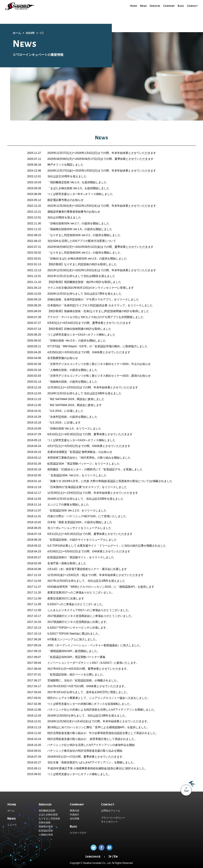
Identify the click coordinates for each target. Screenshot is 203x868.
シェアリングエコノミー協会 (107, 698)
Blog (180, 6)
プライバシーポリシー (113, 818)
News (142, 6)
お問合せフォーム (111, 811)
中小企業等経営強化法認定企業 (108, 733)
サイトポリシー (109, 822)
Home (131, 6)
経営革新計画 (98, 739)
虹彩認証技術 (46, 831)
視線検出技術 (46, 827)
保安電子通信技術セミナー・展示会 (88, 569)
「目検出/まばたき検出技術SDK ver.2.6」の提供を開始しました (87, 258)
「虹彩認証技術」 (58, 540)
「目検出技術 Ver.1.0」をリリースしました (74, 428)
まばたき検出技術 (48, 815)
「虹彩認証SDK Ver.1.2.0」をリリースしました (77, 510)
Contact (192, 6)
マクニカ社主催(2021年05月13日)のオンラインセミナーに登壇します (91, 288)
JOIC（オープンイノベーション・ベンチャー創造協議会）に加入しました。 (95, 645)
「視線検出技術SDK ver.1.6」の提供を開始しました (80, 229)
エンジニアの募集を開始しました (68, 504)
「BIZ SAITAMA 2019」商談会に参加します (75, 405)
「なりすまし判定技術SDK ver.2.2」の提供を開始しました (84, 235)
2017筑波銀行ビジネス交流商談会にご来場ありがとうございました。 (91, 616)
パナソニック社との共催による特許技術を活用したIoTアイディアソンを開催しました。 (102, 710)
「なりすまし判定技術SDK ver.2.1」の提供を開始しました (84, 253)
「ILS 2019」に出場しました (65, 411)
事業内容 (75, 811)
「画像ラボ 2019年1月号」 (64, 481)
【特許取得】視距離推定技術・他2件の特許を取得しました (84, 282)
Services (154, 6)
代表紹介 (75, 815)
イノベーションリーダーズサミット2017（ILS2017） (81, 663)
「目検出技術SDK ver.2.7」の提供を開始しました (78, 223)
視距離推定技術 (47, 811)
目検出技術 (45, 823)
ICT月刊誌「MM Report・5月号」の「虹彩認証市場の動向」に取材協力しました (98, 346)
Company (168, 6)
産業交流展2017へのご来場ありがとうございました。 (81, 592)
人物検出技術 (46, 835)
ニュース (12, 825)
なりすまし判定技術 (49, 819)
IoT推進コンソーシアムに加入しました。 (73, 639)
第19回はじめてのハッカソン (66, 727)
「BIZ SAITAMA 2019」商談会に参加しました (76, 399)
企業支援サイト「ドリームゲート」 (99, 546)
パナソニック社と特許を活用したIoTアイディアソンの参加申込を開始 (91, 745)
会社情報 (75, 819)
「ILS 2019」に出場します (64, 422)
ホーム (11, 811)
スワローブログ (78, 833)
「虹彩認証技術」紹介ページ (65, 674)
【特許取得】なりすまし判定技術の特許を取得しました (82, 264)
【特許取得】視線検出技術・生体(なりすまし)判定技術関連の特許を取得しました (98, 311)
